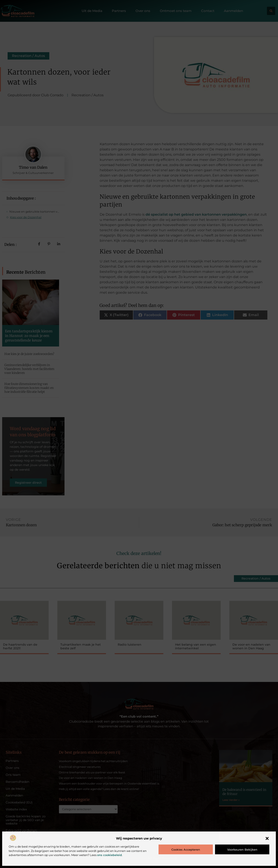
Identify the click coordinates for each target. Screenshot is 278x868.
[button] (267, 838)
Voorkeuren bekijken (242, 850)
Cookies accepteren (186, 850)
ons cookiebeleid (109, 855)
